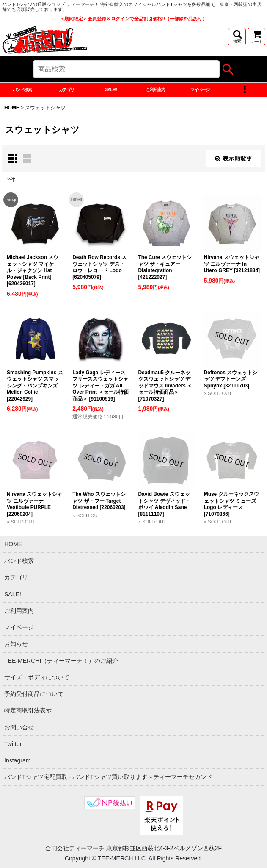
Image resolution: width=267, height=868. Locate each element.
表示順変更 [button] (234, 159)
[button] (237, 37)
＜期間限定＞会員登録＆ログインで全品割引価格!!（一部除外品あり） (133, 19)
